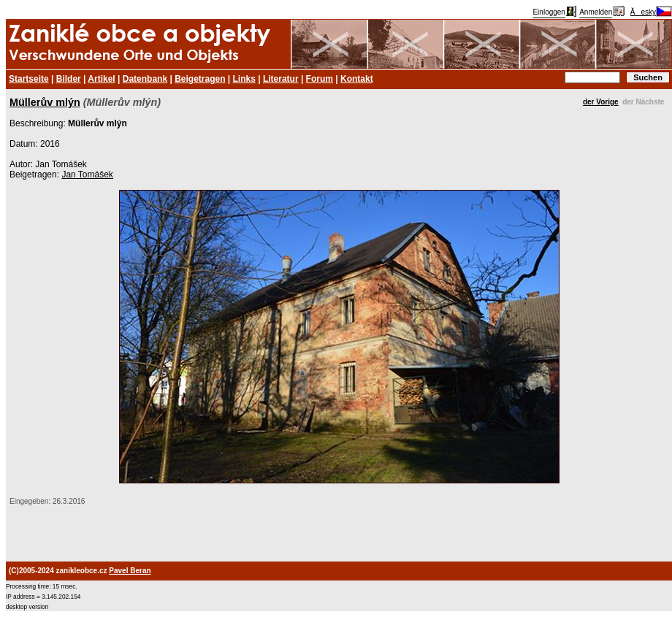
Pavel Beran (130, 571)
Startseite (29, 79)
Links (244, 79)
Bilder (69, 79)
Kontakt (357, 79)
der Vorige (601, 102)
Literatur (281, 79)
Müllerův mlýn (45, 102)
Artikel (101, 79)
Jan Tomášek (87, 175)
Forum (320, 79)
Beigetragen (200, 79)
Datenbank (145, 79)
